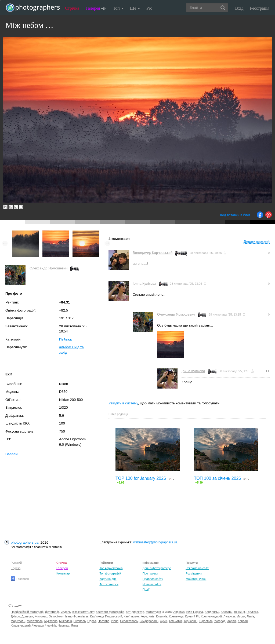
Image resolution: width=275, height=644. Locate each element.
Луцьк (241, 616)
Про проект (150, 573)
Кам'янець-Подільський (106, 616)
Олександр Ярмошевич (48, 268)
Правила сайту (153, 579)
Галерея (96, 8)
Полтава (104, 621)
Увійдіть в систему (123, 403)
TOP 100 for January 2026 (141, 478)
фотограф (52, 612)
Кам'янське (131, 616)
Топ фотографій (110, 573)
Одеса (92, 621)
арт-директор (135, 612)
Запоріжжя (56, 616)
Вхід (239, 8)
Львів (250, 616)
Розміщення (194, 573)
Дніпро (15, 616)
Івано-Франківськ (77, 616)
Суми (163, 621)
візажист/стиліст (83, 612)
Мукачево (51, 621)
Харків (232, 621)
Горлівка (252, 612)
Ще (135, 8)
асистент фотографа (110, 612)
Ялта (74, 625)
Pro (149, 8)
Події (146, 590)
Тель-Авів (175, 621)
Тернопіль (191, 621)
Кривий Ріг (192, 616)
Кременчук (176, 616)
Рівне (115, 621)
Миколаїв (66, 621)
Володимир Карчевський (153, 253)
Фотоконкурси (109, 584)
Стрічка (72, 8)
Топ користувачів (111, 568)
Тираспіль (206, 621)
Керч (144, 616)
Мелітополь (35, 621)
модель (66, 612)
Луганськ (229, 616)
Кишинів (162, 616)
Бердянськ (212, 612)
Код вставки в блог (235, 215)
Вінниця (240, 612)
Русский (16, 563)
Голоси (11, 454)
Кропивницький (211, 616)
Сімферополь (149, 621)
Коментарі (63, 573)
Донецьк (27, 616)
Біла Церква (195, 612)
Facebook (20, 579)
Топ (118, 8)
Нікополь (80, 621)
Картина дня (108, 579)
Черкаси (38, 625)
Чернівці (64, 625)
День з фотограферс (157, 568)
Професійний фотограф (27, 612)
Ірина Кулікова (144, 283)
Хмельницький (21, 625)
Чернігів (51, 625)
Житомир (41, 616)
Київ (151, 616)
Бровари (227, 612)
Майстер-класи (196, 579)
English (16, 568)
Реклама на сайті (197, 568)
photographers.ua (25, 542)
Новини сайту (152, 584)
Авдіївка (179, 612)
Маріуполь (18, 621)
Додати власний (257, 241)
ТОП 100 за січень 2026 (217, 478)
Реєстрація (260, 8)
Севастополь (129, 621)
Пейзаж (65, 339)
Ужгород (220, 621)
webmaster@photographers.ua (155, 542)
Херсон (243, 621)
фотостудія (153, 612)
